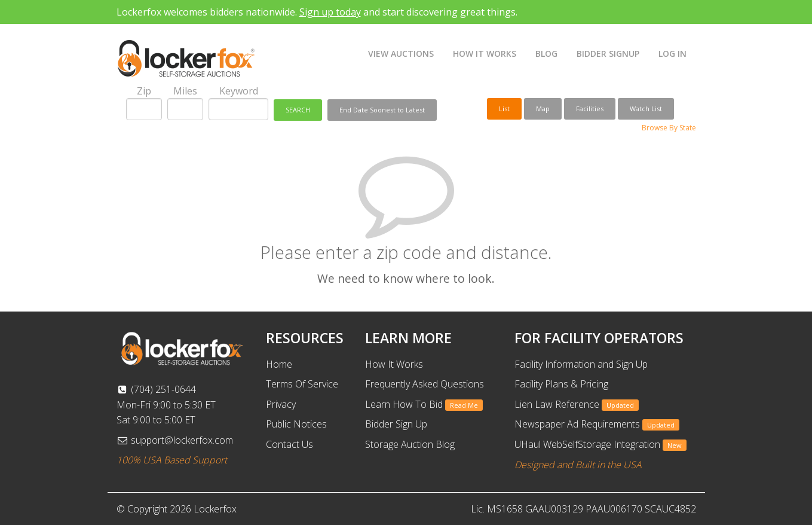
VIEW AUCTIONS (401, 54)
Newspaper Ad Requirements (597, 424)
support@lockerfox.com (175, 440)
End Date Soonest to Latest (382, 110)
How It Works (394, 364)
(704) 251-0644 (157, 389)
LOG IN (672, 54)
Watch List (646, 109)
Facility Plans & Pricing (561, 384)
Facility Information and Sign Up (581, 364)
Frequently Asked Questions (425, 384)
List (504, 109)
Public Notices (296, 424)
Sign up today (330, 12)
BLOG (546, 54)
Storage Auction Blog (410, 444)
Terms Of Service (302, 384)
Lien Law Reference (577, 404)
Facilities (590, 109)
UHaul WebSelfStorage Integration (600, 444)
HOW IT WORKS (485, 54)
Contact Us (289, 444)
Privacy (281, 404)
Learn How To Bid (424, 404)
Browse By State (669, 128)
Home (279, 364)
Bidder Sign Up (396, 424)
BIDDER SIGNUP (608, 54)
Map (543, 109)
